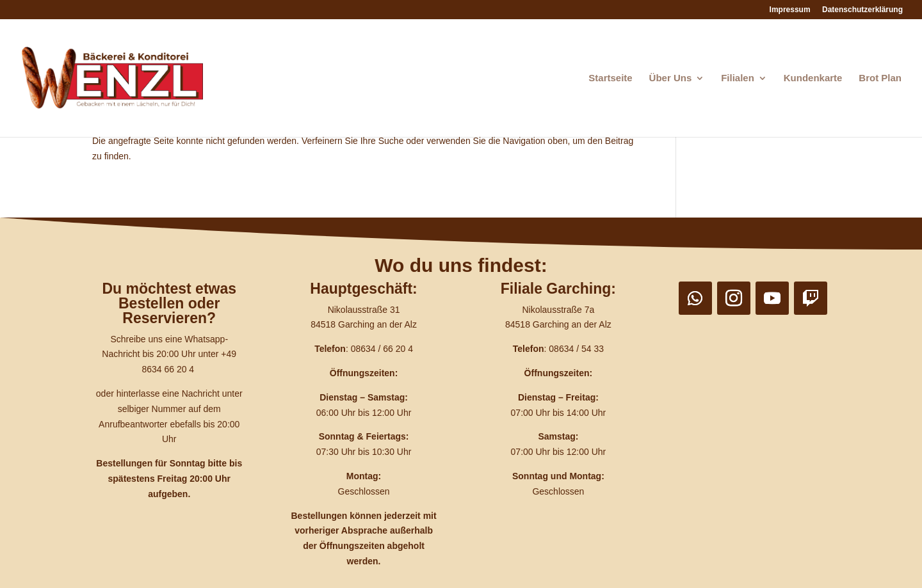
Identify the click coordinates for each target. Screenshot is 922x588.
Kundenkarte (813, 78)
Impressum (790, 10)
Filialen (738, 78)
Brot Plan (880, 78)
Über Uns (671, 78)
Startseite (610, 78)
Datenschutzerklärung (862, 10)
